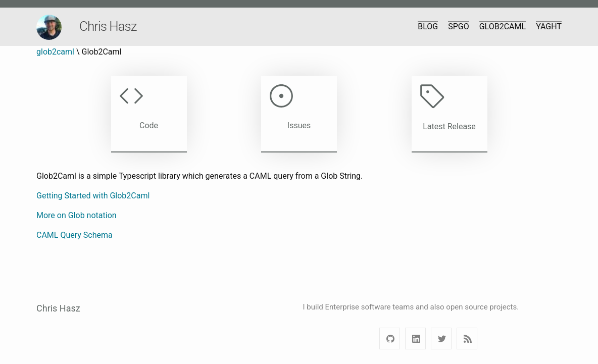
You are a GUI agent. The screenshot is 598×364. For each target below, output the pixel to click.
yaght (549, 27)
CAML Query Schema (74, 235)
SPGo (459, 27)
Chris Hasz (108, 26)
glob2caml (55, 52)
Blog (428, 27)
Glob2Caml (503, 27)
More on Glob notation (77, 215)
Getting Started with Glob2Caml (93, 196)
